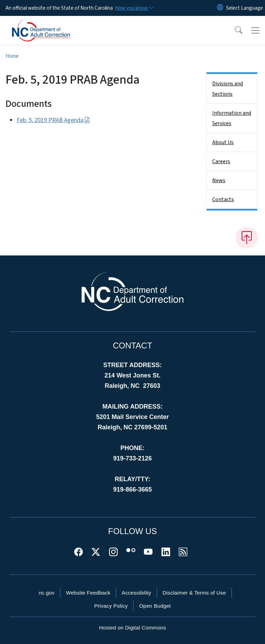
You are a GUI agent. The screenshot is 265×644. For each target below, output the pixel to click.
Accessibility (136, 593)
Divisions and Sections (228, 89)
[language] (244, 8)
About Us (223, 142)
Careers (221, 161)
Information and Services (232, 118)
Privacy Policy (111, 606)
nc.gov (47, 593)
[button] (234, 30)
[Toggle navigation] (255, 30)
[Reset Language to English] (220, 8)
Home (12, 56)
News (219, 180)
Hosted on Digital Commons (132, 628)
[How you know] (134, 8)
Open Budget (155, 606)
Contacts (223, 199)
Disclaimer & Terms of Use (194, 593)
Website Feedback (88, 593)
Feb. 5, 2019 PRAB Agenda (53, 120)
